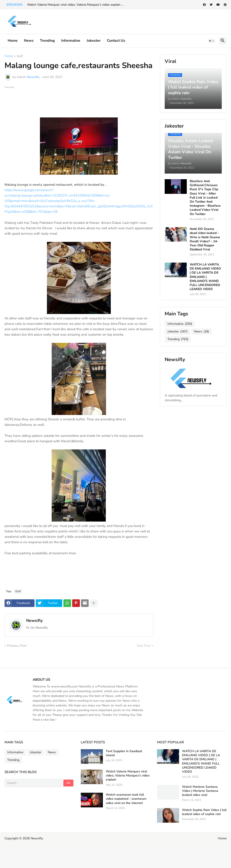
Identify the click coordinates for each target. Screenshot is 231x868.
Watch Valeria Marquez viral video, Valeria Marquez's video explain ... (75, 5)
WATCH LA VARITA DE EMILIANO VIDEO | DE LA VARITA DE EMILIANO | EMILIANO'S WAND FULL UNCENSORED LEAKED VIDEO (205, 277)
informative (71, 41)
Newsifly (34, 621)
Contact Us (116, 41)
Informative (180, 324)
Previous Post (17, 646)
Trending (47, 41)
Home (13, 41)
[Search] (34, 783)
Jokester (94, 41)
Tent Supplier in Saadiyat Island (124, 753)
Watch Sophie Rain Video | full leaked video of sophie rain (204, 812)
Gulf (20, 56)
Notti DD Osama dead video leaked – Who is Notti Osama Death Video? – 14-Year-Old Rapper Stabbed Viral (205, 239)
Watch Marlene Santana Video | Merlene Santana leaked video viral (200, 791)
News (29, 41)
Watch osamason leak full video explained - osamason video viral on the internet (126, 799)
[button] (212, 41)
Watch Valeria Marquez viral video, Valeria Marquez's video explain (128, 776)
